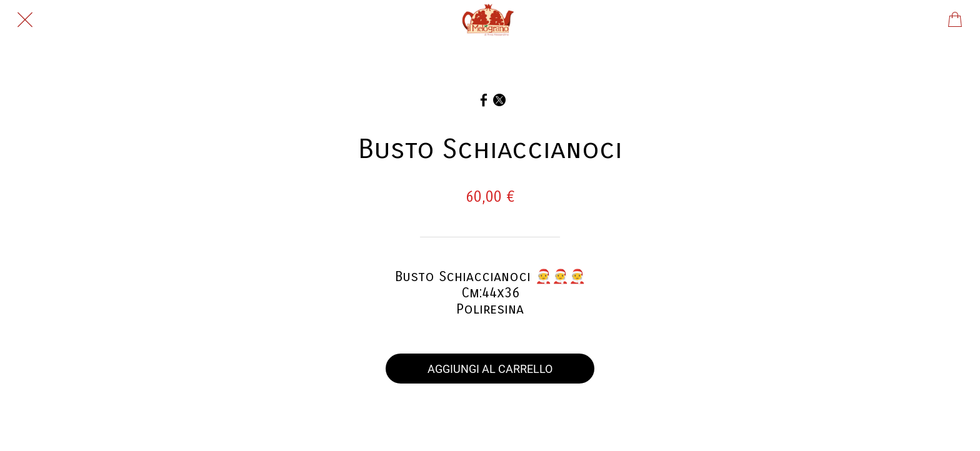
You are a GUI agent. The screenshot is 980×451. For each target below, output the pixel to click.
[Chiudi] (25, 20)
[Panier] (955, 20)
